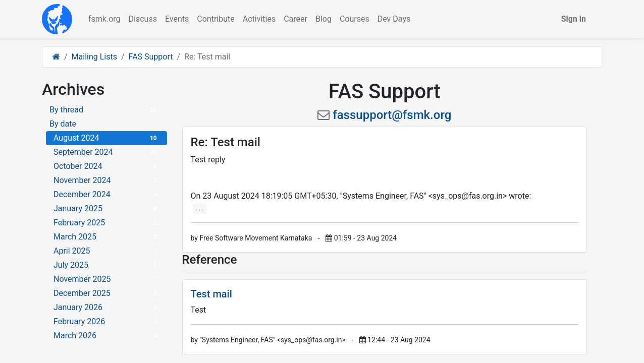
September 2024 (106, 152)
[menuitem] (104, 19)
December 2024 (106, 194)
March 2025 (106, 237)
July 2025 (106, 265)
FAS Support (151, 57)
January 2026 (106, 307)
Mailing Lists (94, 57)
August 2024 (106, 138)
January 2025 (106, 208)
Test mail (211, 294)
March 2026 (106, 336)
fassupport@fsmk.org (392, 115)
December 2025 (106, 293)
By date (63, 124)
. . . (200, 208)
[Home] (56, 57)
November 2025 (106, 279)
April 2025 (106, 251)
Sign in (574, 19)
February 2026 (106, 321)
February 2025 (106, 223)
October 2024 (106, 166)
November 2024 (106, 180)
